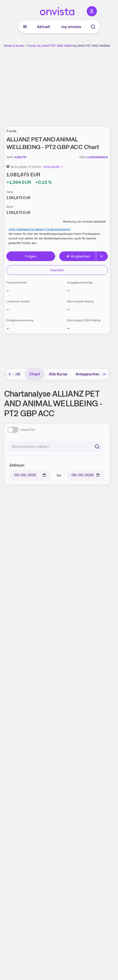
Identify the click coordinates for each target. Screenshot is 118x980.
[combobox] (55, 447)
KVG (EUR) (54, 167)
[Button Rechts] (102, 256)
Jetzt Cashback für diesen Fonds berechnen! (39, 229)
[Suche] (93, 27)
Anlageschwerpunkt (94, 374)
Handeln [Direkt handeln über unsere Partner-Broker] (57, 270)
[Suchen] (97, 447)
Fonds (32, 46)
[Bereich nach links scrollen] (10, 374)
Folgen (31, 256)
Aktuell (43, 27)
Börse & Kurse (14, 46)
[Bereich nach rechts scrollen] (104, 374)
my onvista (71, 27)
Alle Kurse (58, 374)
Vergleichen (78, 256)
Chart (35, 374)
